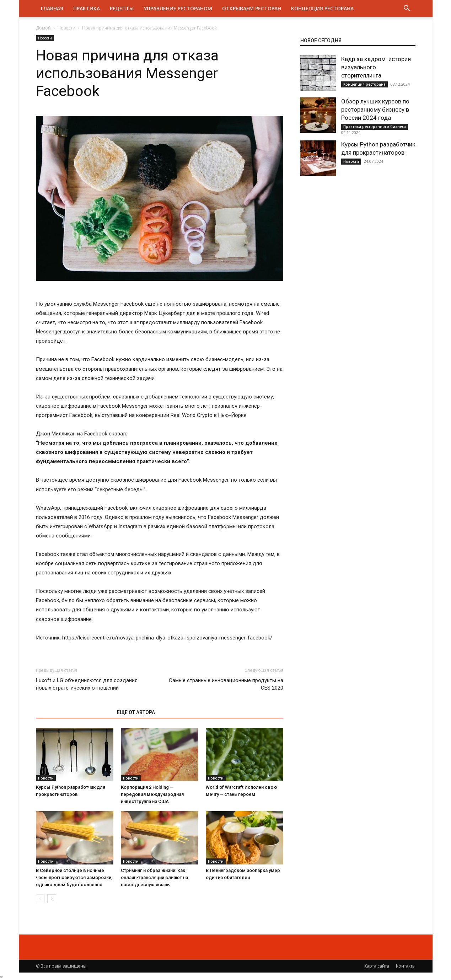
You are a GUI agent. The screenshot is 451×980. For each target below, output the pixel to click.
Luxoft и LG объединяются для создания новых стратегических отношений (87, 684)
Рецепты (122, 8)
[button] (407, 9)
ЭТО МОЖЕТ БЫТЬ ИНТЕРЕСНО (73, 712)
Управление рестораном (178, 8)
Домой (43, 28)
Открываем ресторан (252, 8)
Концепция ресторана (322, 8)
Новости (66, 28)
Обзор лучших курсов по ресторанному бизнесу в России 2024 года (375, 109)
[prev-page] (40, 899)
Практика (87, 8)
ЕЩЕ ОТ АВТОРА (136, 712)
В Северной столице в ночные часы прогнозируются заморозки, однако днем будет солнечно (74, 877)
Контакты (406, 966)
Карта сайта (377, 966)
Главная (52, 8)
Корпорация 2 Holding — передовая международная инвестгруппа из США (152, 794)
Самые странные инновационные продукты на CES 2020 (226, 684)
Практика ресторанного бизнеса (375, 127)
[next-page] (52, 899)
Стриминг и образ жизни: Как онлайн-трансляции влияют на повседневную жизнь (154, 877)
